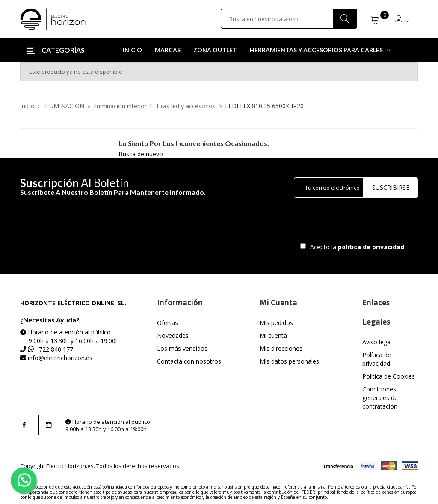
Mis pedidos (276, 323)
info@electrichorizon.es (60, 358)
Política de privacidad (377, 359)
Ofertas (167, 323)
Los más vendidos (182, 348)
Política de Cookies (389, 376)
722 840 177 (56, 349)
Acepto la (356, 247)
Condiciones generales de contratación (380, 398)
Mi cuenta (273, 336)
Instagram (49, 425)
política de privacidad (372, 247)
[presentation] (365, 222)
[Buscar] (289, 19)
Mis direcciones (281, 348)
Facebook (24, 425)
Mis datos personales (289, 361)
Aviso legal (377, 342)
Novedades (173, 336)
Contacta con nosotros (189, 361)
